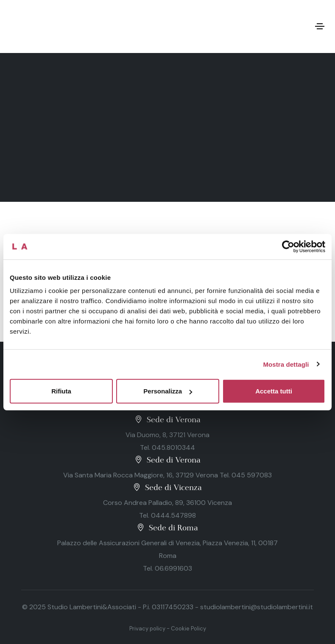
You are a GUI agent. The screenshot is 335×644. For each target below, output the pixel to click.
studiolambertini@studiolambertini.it (257, 607)
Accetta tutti (274, 391)
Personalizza (168, 391)
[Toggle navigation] (320, 26)
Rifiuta (61, 391)
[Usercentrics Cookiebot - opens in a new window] (288, 246)
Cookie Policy (188, 629)
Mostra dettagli (286, 364)
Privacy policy (147, 629)
